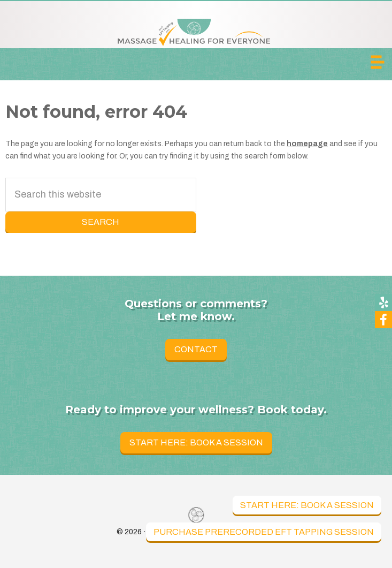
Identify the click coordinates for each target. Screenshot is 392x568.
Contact (196, 349)
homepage (307, 144)
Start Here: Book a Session (307, 505)
